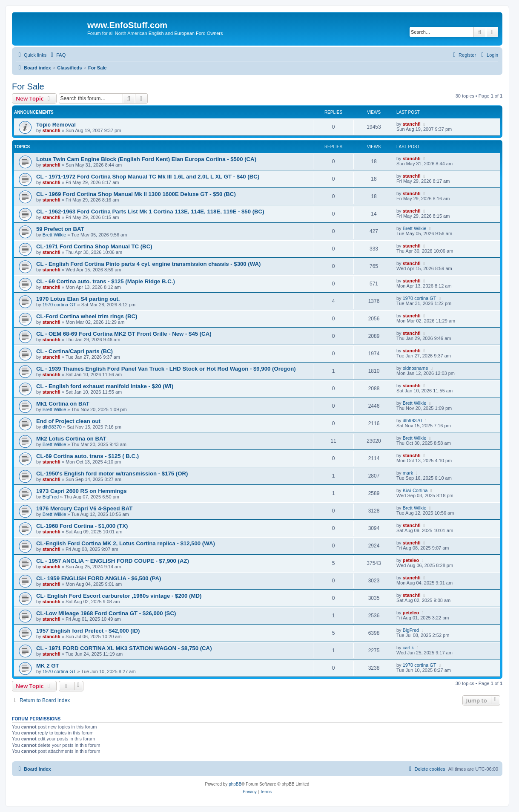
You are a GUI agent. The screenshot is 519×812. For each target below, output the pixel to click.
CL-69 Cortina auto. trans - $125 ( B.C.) (87, 456)
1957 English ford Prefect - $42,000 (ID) (88, 631)
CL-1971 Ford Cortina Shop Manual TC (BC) (94, 246)
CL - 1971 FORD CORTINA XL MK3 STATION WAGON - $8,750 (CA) (124, 648)
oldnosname (416, 368)
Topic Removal (56, 125)
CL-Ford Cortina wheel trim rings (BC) (87, 316)
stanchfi (52, 130)
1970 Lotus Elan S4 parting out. (78, 299)
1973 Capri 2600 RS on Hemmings (82, 491)
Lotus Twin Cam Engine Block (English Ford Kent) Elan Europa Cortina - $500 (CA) (146, 159)
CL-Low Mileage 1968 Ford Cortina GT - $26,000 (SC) (106, 613)
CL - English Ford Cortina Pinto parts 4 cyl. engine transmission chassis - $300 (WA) (148, 264)
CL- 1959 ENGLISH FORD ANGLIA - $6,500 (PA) (99, 578)
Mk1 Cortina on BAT (63, 404)
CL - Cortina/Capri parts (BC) (75, 351)
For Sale (28, 86)
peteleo (411, 560)
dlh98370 (52, 427)
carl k (408, 648)
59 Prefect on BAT (60, 229)
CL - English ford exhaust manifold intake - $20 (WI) (105, 386)
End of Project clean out (68, 421)
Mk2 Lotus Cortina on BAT (71, 439)
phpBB (235, 784)
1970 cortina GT (59, 305)
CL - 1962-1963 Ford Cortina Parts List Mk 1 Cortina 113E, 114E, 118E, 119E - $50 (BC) (150, 212)
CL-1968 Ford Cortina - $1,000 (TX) (82, 526)
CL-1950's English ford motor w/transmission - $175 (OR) (112, 474)
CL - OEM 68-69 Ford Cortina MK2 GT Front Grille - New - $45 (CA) (124, 334)
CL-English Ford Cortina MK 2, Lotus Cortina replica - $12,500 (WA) (126, 543)
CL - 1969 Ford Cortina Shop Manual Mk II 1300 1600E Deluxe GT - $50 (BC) (136, 194)
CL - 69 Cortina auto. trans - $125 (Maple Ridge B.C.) (106, 281)
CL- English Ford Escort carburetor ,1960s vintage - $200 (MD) (119, 596)
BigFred (51, 497)
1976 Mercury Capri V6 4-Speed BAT (84, 508)
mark (408, 473)
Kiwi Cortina (415, 490)
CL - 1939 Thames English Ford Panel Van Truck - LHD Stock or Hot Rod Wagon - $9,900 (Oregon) (166, 369)
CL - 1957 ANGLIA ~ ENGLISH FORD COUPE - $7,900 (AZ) (113, 561)
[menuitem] (57, 55)
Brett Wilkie (54, 235)
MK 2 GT (47, 666)
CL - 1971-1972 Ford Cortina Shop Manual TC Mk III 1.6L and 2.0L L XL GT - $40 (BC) (148, 177)
